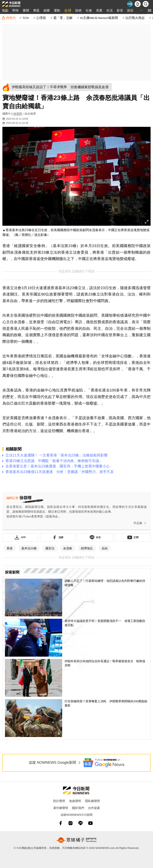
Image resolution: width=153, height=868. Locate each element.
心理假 (41, 18)
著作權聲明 (61, 808)
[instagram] (71, 823)
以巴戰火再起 (135, 18)
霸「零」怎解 (63, 18)
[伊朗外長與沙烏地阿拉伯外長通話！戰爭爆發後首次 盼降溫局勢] (76, 678)
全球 (68, 11)
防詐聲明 (59, 801)
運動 (57, 10)
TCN (25, 18)
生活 (110, 10)
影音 (120, 10)
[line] (80, 823)
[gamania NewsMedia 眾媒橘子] (76, 840)
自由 (105, 548)
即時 (16, 10)
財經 (78, 10)
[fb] (61, 823)
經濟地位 (87, 548)
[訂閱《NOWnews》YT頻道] (133, 537)
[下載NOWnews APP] (138, 4)
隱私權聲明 (93, 801)
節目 (130, 10)
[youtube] (90, 823)
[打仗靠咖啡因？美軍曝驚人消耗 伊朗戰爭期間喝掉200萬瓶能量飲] (76, 718)
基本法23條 (29, 548)
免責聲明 (75, 801)
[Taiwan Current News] (130, 4)
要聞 (26, 10)
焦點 (5, 10)
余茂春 (68, 548)
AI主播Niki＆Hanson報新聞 (99, 18)
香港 (10, 548)
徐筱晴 (18, 114)
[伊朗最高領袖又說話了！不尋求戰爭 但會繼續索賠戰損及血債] (62, 87)
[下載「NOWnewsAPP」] (20, 537)
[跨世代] (9, 18)
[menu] (150, 10)
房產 (99, 10)
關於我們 (78, 808)
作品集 (141, 523)
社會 (89, 10)
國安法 (50, 548)
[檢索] (146, 4)
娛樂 (47, 10)
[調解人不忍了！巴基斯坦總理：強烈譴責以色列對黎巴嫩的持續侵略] (76, 598)
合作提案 (94, 808)
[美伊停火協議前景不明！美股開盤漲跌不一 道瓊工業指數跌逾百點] (76, 638)
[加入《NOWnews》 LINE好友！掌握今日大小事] (95, 537)
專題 (36, 10)
